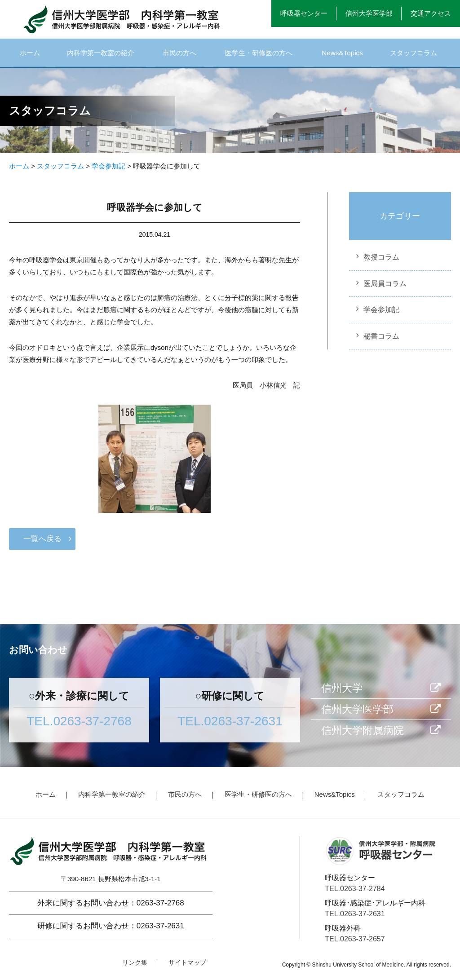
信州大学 (342, 691)
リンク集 (135, 966)
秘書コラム (381, 339)
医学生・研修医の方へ (259, 54)
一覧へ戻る (42, 542)
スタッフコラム (413, 54)
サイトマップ (187, 966)
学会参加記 (381, 313)
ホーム (30, 54)
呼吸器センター (304, 13)
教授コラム (381, 260)
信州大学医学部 (369, 13)
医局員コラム (385, 287)
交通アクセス (431, 13)
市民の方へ (180, 54)
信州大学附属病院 (363, 733)
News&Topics (343, 54)
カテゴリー (400, 219)
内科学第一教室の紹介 (101, 54)
